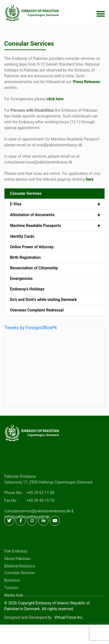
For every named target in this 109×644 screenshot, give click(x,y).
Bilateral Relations (20, 579)
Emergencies (21, 278)
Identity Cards (22, 236)
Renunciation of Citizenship (34, 268)
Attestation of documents (32, 215)
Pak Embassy (16, 564)
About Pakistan (17, 571)
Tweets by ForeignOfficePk (31, 328)
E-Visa (16, 204)
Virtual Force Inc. (69, 617)
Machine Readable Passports (35, 226)
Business (12, 593)
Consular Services (26, 193)
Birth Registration (25, 257)
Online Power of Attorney (32, 247)
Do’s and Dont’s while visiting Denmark (43, 300)
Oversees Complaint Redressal (37, 310)
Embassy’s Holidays (27, 289)
